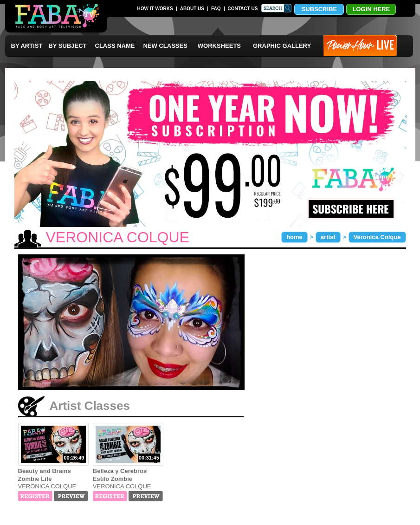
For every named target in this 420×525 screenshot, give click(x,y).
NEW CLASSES (165, 46)
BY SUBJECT (67, 46)
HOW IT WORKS (155, 9)
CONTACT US (243, 9)
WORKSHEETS (219, 46)
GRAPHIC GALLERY (282, 46)
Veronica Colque (377, 237)
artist (328, 237)
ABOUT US (192, 9)
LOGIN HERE (371, 9)
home (294, 237)
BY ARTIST (27, 46)
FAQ (216, 9)
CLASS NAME (115, 46)
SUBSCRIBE (320, 9)
